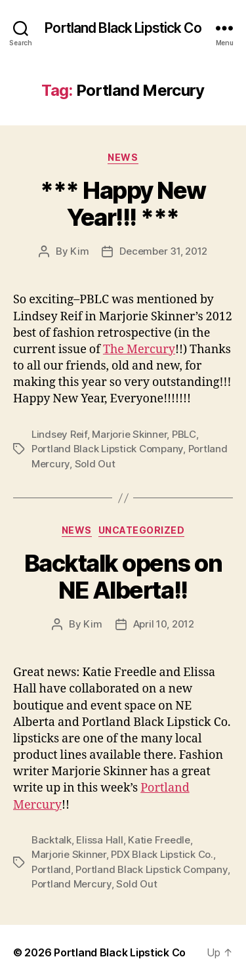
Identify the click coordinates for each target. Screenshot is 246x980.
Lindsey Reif (59, 434)
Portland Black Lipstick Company (107, 449)
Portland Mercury (72, 884)
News (123, 157)
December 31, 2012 (163, 251)
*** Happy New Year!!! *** (123, 204)
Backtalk (51, 840)
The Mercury (139, 350)
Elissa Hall (99, 840)
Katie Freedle (159, 840)
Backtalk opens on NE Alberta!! (123, 577)
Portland (51, 869)
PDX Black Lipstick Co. (162, 854)
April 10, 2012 (164, 624)
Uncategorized (142, 530)
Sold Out (95, 464)
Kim (79, 251)
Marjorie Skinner (129, 434)
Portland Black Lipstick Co (123, 28)
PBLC (184, 434)
